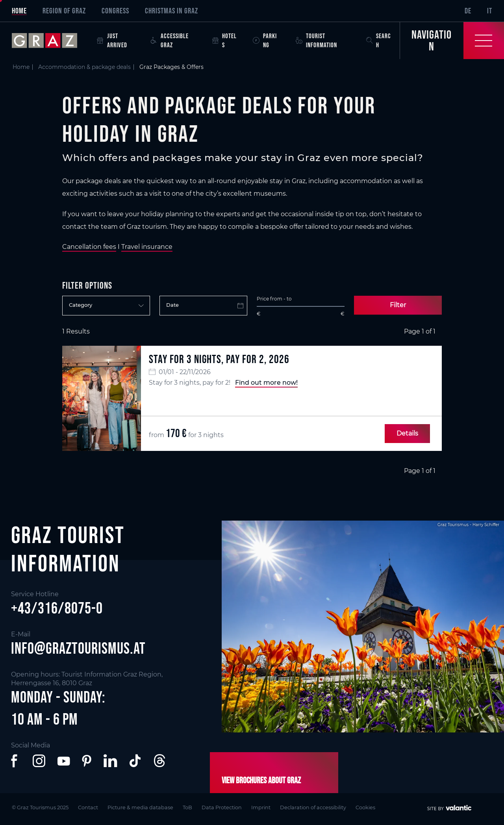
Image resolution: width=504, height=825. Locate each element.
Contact (88, 807)
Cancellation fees (89, 247)
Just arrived (112, 40)
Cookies (365, 807)
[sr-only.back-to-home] (50, 41)
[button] (16, 761)
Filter (398, 305)
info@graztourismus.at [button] (78, 648)
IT (490, 11)
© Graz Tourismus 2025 (40, 807)
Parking (265, 40)
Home (19, 11)
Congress (115, 11)
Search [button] (379, 40)
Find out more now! (266, 383)
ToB (187, 807)
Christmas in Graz (171, 11)
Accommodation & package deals (84, 67)
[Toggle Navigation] (452, 41)
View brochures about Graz (261, 780)
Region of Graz (64, 11)
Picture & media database (140, 807)
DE (468, 11)
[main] (252, 267)
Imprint (261, 807)
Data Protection (222, 807)
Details (407, 433)
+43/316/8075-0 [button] (57, 608)
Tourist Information (316, 40)
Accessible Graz (170, 40)
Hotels (224, 40)
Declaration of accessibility (313, 807)
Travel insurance (147, 247)
